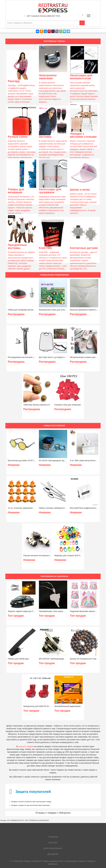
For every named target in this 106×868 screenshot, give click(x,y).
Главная (53, 837)
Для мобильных (53, 848)
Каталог (53, 843)
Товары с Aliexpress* (33, 861)
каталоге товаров (26, 746)
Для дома (53, 854)
